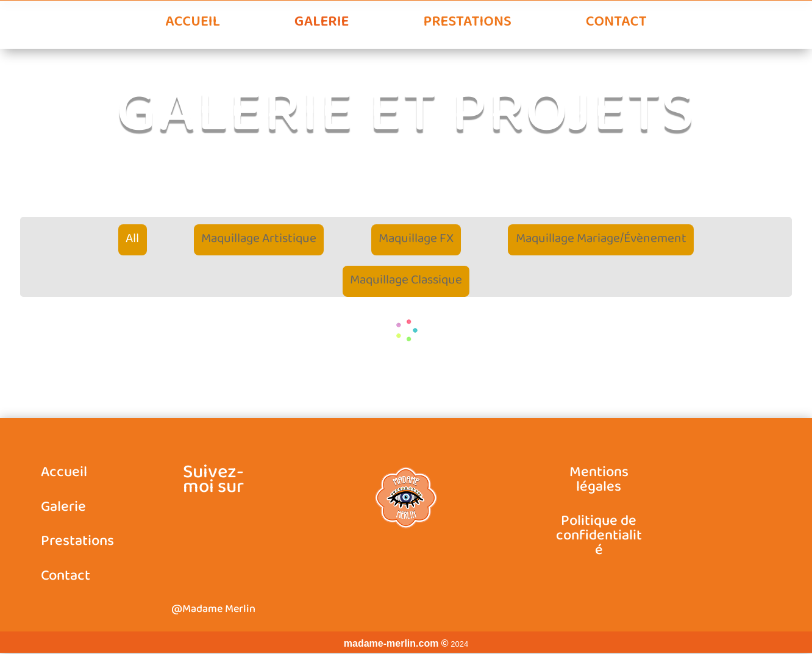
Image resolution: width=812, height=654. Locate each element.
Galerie (322, 23)
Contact (616, 23)
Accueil (193, 23)
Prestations (467, 23)
